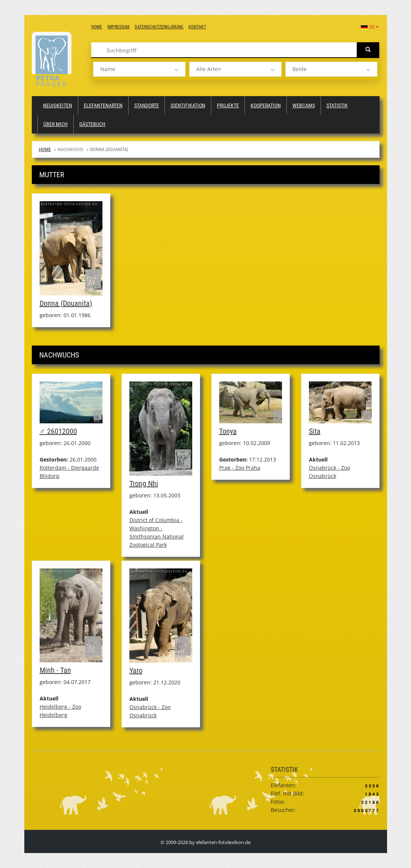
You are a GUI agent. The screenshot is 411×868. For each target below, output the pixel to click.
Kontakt (197, 27)
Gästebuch (92, 124)
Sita (315, 431)
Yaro (136, 671)
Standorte (147, 105)
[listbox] (139, 69)
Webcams (304, 105)
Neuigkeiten (58, 105)
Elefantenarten (103, 105)
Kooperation (266, 105)
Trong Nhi (144, 484)
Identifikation (188, 105)
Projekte (228, 105)
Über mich (56, 124)
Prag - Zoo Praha (240, 468)
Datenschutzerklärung (159, 27)
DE (370, 27)
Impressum (118, 27)
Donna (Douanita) (66, 303)
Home (97, 27)
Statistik (337, 105)
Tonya (228, 431)
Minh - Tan (55, 670)
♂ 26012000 (58, 431)
